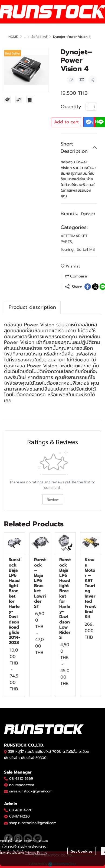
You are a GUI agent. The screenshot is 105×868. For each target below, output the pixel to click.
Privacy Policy (36, 852)
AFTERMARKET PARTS (74, 239)
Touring (68, 250)
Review (53, 499)
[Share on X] (95, 287)
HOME (13, 37)
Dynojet (88, 214)
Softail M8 (39, 37)
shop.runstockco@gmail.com (33, 823)
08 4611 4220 (21, 810)
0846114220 (19, 816)
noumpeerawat (22, 785)
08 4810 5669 (21, 779)
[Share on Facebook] (88, 287)
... (25, 37)
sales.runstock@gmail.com (31, 791)
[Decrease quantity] (87, 107)
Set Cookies (82, 851)
